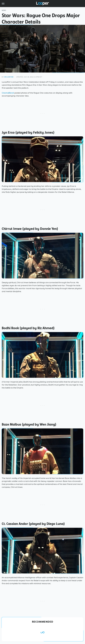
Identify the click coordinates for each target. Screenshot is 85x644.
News (4, 10)
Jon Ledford (9, 77)
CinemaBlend (8, 93)
